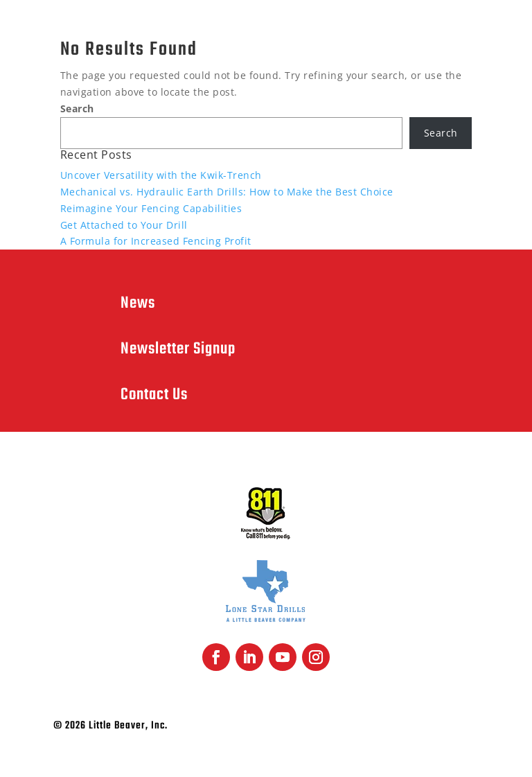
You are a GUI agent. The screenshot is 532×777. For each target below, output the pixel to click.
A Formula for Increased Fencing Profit (156, 241)
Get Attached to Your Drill (124, 225)
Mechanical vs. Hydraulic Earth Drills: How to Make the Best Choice (227, 192)
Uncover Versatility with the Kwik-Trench (161, 175)
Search (77, 108)
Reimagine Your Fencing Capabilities (151, 208)
